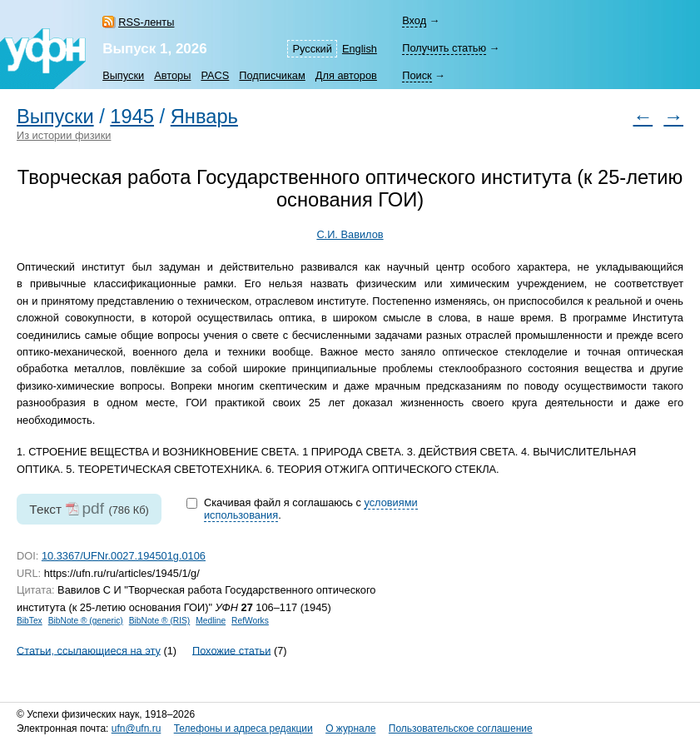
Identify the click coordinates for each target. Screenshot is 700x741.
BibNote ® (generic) (86, 621)
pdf (93, 508)
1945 (132, 117)
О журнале (350, 729)
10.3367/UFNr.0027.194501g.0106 (124, 556)
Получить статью (444, 48)
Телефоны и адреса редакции (243, 729)
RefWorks (250, 621)
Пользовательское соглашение (461, 729)
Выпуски (123, 75)
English (360, 49)
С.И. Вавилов (350, 234)
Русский (312, 49)
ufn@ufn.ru (137, 729)
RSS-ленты (146, 22)
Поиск (417, 75)
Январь (204, 117)
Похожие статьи (231, 650)
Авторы (172, 75)
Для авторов (346, 75)
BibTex (30, 621)
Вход (414, 20)
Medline (211, 621)
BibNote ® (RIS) (160, 621)
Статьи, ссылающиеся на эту (89, 650)
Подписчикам (272, 75)
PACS (215, 75)
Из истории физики (64, 135)
